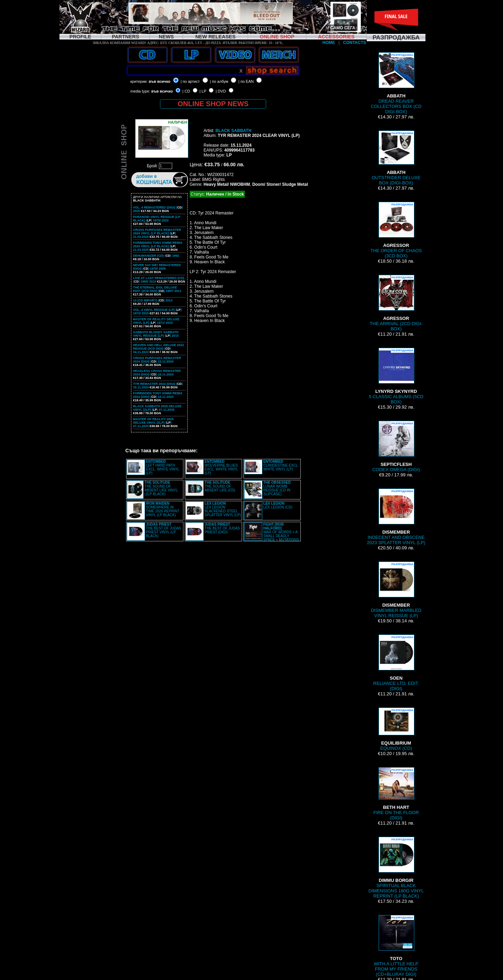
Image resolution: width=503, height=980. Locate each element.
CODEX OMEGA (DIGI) (396, 447)
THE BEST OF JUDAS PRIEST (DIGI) (222, 528)
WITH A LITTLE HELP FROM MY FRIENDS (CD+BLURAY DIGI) (396, 946)
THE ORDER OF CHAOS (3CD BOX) (396, 230)
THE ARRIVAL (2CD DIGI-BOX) (396, 303)
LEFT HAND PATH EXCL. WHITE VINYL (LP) (163, 467)
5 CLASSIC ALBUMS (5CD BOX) (396, 376)
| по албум (219, 81)
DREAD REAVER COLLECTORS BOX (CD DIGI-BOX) (396, 83)
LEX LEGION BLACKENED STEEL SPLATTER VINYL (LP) (223, 509)
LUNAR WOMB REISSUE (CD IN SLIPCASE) (277, 488)
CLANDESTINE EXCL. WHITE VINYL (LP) (281, 465)
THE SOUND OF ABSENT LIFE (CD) (220, 486)
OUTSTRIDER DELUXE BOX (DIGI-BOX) (396, 158)
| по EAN (246, 81)
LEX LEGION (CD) (278, 505)
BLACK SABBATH (234, 131)
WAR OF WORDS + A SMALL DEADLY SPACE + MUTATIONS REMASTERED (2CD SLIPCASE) (272, 534)
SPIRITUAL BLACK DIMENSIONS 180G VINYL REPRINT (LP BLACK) (396, 868)
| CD (186, 91)
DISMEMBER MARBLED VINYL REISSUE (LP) (396, 590)
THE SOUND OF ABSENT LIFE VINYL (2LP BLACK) (161, 488)
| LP (203, 91)
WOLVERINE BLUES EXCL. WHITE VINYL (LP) (221, 467)
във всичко (160, 81)
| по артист (190, 81)
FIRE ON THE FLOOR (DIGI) (396, 794)
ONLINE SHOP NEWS (213, 104)
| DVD (221, 91)
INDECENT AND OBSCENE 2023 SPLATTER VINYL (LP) (396, 517)
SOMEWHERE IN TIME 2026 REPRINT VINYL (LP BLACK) (163, 509)
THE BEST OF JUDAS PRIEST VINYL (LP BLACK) (164, 530)
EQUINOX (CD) (396, 729)
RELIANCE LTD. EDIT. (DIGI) (396, 663)
